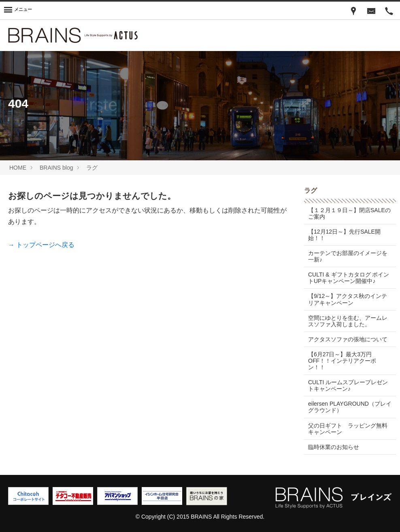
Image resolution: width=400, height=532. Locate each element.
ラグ (92, 168)
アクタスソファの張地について (348, 339)
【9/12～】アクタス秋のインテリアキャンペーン (348, 299)
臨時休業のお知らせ (334, 447)
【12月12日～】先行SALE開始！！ (344, 235)
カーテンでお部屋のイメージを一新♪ (348, 256)
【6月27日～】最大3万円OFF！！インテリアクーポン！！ (342, 361)
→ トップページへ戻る (41, 245)
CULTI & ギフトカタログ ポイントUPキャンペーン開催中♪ (349, 278)
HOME (18, 168)
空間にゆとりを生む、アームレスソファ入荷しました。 (348, 321)
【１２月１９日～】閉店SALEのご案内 (349, 213)
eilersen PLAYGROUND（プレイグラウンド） (350, 407)
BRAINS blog (56, 168)
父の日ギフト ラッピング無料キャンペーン (348, 429)
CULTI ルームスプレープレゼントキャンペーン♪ (348, 385)
